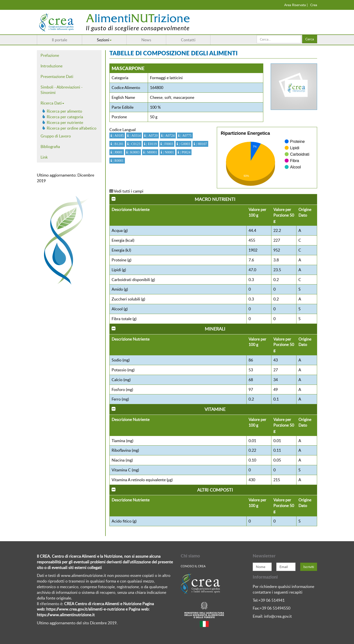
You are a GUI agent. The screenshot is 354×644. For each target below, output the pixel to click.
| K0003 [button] (134, 152)
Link (44, 157)
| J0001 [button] (117, 152)
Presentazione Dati (57, 76)
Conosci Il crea (193, 566)
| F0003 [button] (168, 144)
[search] (279, 39)
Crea (314, 5)
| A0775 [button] (185, 135)
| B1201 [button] (118, 144)
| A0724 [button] (169, 135)
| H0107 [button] (201, 144)
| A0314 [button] (135, 135)
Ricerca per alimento (64, 111)
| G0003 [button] (184, 144)
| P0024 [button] (185, 152)
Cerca (310, 39)
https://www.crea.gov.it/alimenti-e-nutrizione (85, 609)
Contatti (188, 40)
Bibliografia (50, 147)
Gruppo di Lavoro (56, 136)
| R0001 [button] (118, 161)
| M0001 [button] (151, 152)
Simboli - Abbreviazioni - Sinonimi (62, 90)
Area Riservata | (296, 5)
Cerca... (257, 35)
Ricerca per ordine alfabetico (72, 128)
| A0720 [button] (152, 135)
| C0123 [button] (134, 144)
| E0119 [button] (151, 144)
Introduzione (52, 66)
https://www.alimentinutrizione (64, 615)
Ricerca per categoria (65, 117)
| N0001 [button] (168, 152)
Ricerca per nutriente (65, 122)
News (146, 40)
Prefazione (50, 55)
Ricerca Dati (52, 103)
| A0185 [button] (118, 135)
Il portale (59, 40)
